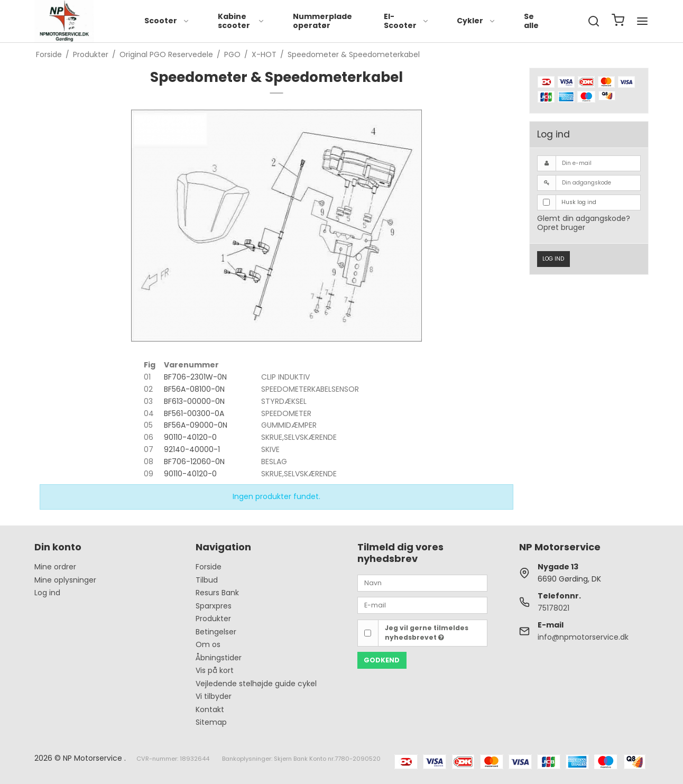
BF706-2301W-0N (195, 377)
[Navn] (422, 583)
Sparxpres (214, 606)
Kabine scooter (241, 21)
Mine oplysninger (65, 580)
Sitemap (211, 722)
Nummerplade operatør (322, 21)
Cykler (476, 21)
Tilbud (207, 580)
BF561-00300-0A (194, 413)
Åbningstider (219, 658)
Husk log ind (579, 202)
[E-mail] (422, 605)
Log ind (553, 259)
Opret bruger (561, 227)
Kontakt (210, 709)
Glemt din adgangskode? (584, 218)
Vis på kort (215, 670)
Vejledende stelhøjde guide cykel (256, 684)
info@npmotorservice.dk (583, 637)
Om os (208, 644)
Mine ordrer (55, 567)
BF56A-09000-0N (196, 425)
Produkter (213, 619)
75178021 (553, 608)
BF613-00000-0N (194, 401)
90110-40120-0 (190, 437)
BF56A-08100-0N (194, 389)
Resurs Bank (217, 593)
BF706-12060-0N (194, 462)
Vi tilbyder (214, 696)
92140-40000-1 (192, 449)
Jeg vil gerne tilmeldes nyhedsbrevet (427, 633)
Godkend (382, 660)
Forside (209, 567)
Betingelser (216, 632)
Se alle (531, 21)
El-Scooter (407, 21)
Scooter (167, 21)
